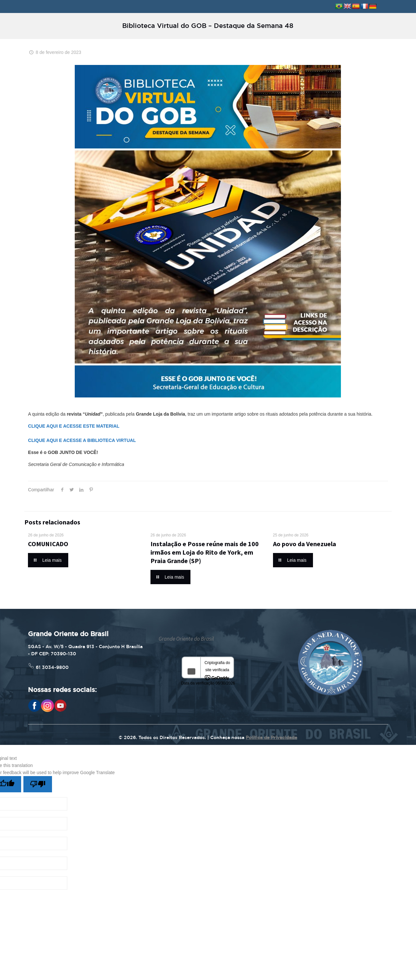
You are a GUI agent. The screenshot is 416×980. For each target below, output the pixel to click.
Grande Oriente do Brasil (186, 639)
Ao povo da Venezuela (305, 544)
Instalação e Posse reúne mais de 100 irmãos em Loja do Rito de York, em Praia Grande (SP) (205, 552)
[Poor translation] (38, 784)
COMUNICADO (48, 544)
